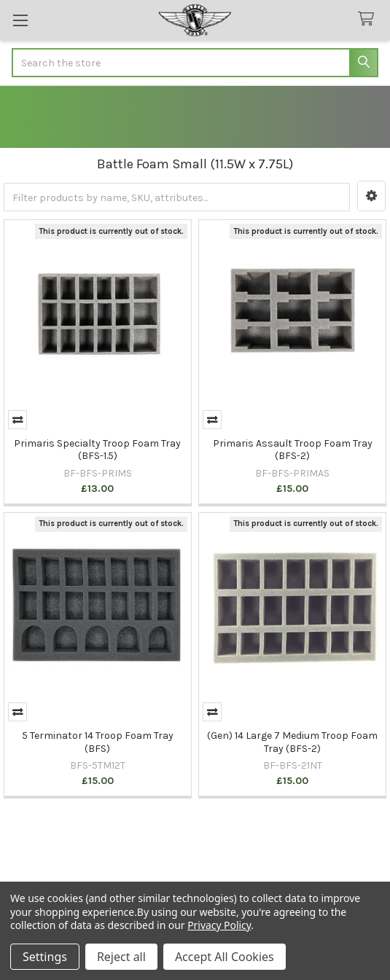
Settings (45, 957)
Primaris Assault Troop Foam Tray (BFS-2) (293, 450)
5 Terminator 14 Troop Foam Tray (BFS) (98, 742)
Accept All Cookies (225, 957)
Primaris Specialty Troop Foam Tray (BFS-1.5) (97, 450)
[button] (371, 196)
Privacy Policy (219, 925)
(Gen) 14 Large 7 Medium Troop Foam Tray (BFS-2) (292, 742)
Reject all (121, 957)
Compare (17, 420)
